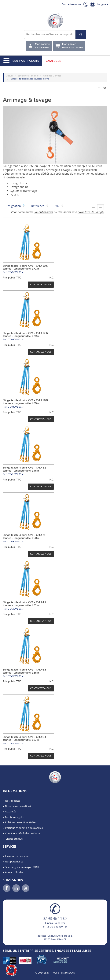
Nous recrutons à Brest (18, 806)
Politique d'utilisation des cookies (24, 828)
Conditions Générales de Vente (22, 833)
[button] (11, 970)
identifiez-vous (44, 212)
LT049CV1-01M (16, 542)
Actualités (11, 811)
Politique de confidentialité (20, 822)
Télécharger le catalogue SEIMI (22, 867)
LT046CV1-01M (16, 340)
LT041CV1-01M (16, 474)
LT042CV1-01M (16, 609)
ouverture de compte (91, 212)
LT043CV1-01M (16, 676)
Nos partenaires (14, 861)
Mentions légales (15, 817)
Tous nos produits (21, 61)
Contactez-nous (71, 4)
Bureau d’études (14, 872)
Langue (103, 4)
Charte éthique (14, 839)
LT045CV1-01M (16, 272)
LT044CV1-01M (16, 744)
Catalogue (53, 61)
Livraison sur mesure (17, 856)
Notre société (13, 801)
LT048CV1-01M (16, 407)
